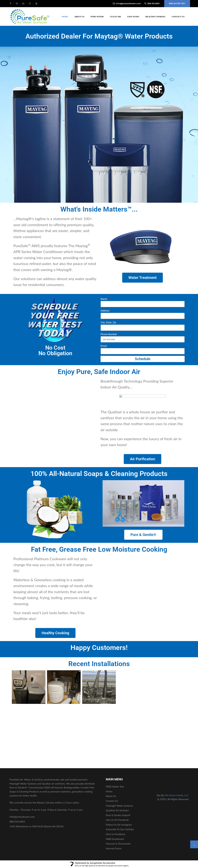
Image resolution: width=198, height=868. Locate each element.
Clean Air (115, 17)
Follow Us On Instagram (119, 825)
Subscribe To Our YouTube (120, 829)
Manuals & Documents (118, 844)
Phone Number (109, 334)
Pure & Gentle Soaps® (118, 815)
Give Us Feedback (116, 834)
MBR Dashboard (115, 839)
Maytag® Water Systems (119, 806)
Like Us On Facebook (117, 820)
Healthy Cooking (155, 17)
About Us (79, 17)
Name (104, 299)
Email (104, 346)
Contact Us (178, 17)
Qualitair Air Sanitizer (117, 810)
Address (105, 311)
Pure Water (97, 17)
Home (65, 17)
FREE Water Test (177, 3)
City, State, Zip (109, 322)
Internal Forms (114, 848)
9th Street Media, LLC (177, 795)
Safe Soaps (133, 17)
